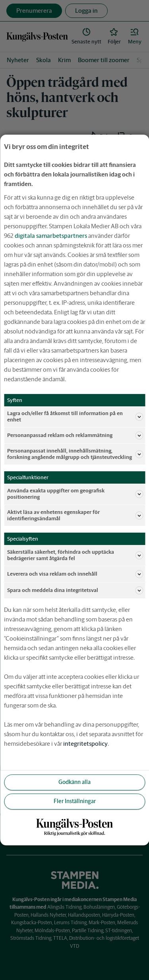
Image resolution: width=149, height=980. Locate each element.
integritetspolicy (85, 744)
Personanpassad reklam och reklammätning (75, 435)
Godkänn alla (74, 782)
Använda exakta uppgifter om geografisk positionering (75, 494)
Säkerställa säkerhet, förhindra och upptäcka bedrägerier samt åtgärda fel (75, 555)
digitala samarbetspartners (51, 236)
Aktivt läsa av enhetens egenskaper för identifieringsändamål (75, 515)
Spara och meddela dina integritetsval (75, 590)
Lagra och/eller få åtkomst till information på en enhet (75, 416)
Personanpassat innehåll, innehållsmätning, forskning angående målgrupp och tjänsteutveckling (75, 454)
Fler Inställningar (75, 801)
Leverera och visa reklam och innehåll (75, 574)
